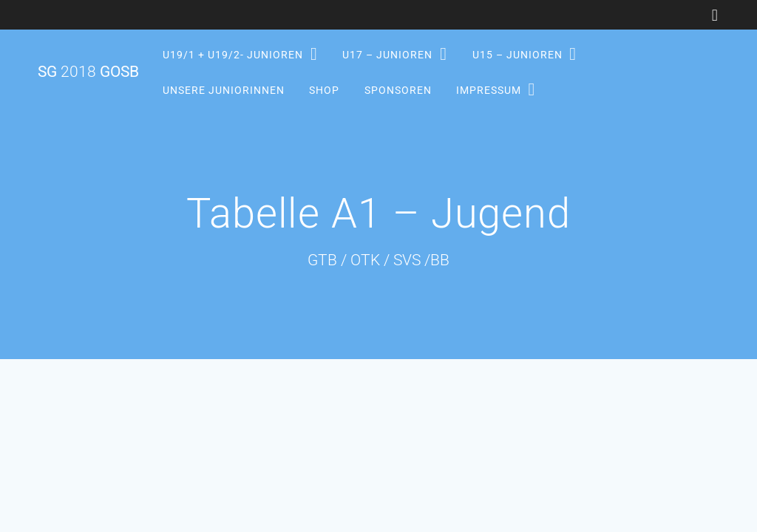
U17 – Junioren (387, 55)
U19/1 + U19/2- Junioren (233, 55)
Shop (324, 89)
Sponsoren (397, 89)
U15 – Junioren (517, 55)
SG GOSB (88, 72)
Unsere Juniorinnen (224, 89)
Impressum (488, 89)
